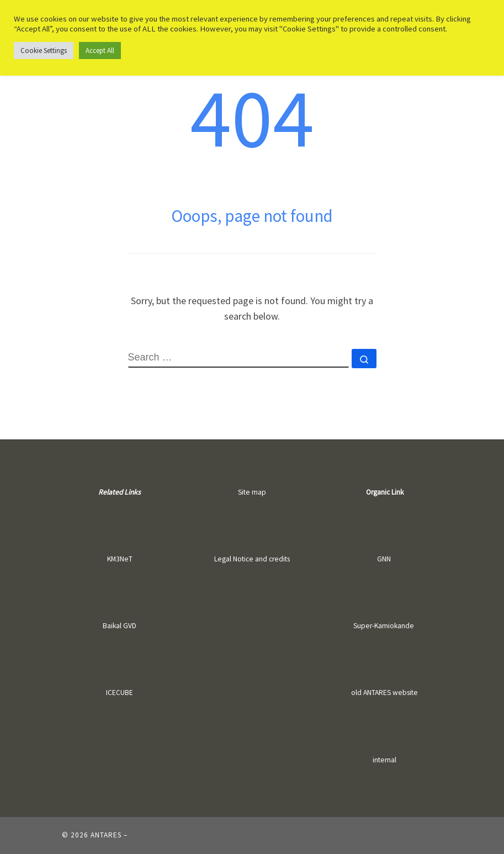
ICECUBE (120, 693)
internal (384, 760)
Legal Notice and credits (252, 559)
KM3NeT (120, 559)
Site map (252, 492)
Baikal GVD (120, 626)
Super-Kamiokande (384, 626)
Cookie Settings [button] (44, 51)
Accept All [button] (100, 51)
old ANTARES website (384, 693)
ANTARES (106, 835)
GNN (384, 559)
